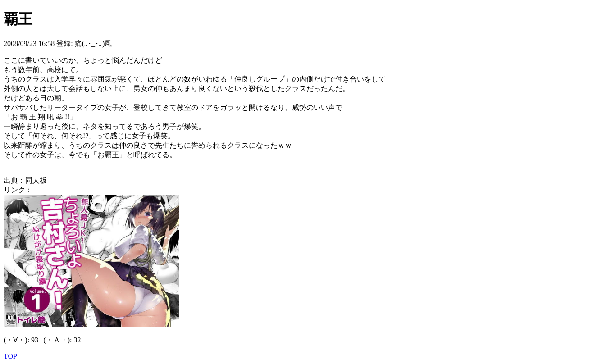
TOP (10, 356)
